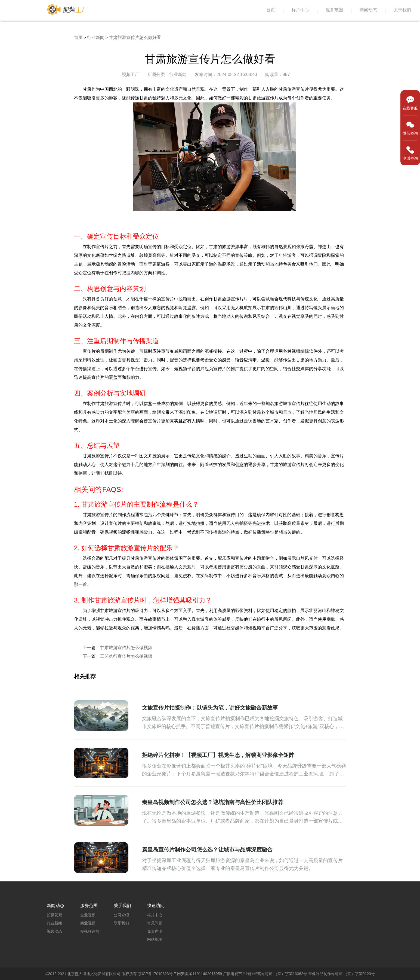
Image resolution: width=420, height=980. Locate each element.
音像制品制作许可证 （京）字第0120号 (342, 974)
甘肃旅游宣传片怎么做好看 (135, 37)
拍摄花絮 (54, 915)
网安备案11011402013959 (200, 974)
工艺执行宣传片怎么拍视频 (126, 656)
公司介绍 (121, 915)
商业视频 (88, 923)
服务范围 (334, 10)
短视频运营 (90, 931)
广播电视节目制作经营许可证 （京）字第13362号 (265, 974)
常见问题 (155, 923)
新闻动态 (368, 10)
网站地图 (155, 939)
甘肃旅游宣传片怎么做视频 (126, 648)
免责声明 (155, 931)
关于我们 (402, 10)
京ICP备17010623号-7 (157, 974)
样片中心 (300, 10)
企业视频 (88, 915)
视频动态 (54, 931)
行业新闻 (96, 37)
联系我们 (121, 923)
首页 (271, 10)
